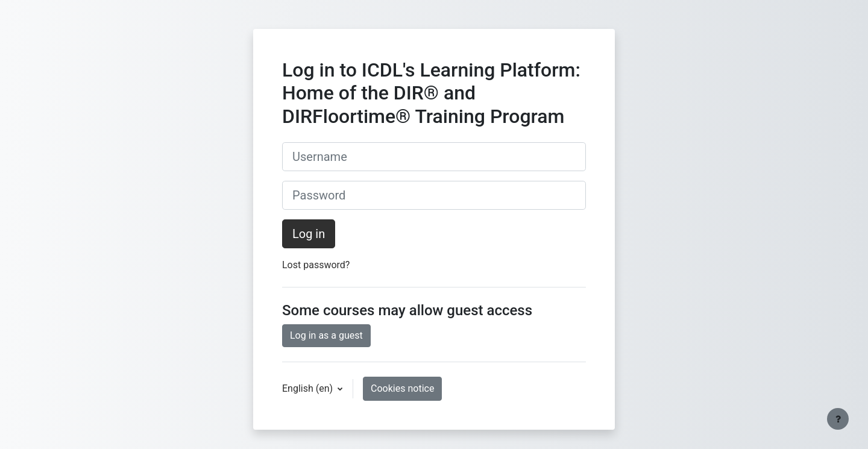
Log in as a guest (326, 335)
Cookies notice (402, 388)
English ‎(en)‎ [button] (309, 388)
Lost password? (316, 265)
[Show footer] (838, 419)
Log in (309, 234)
